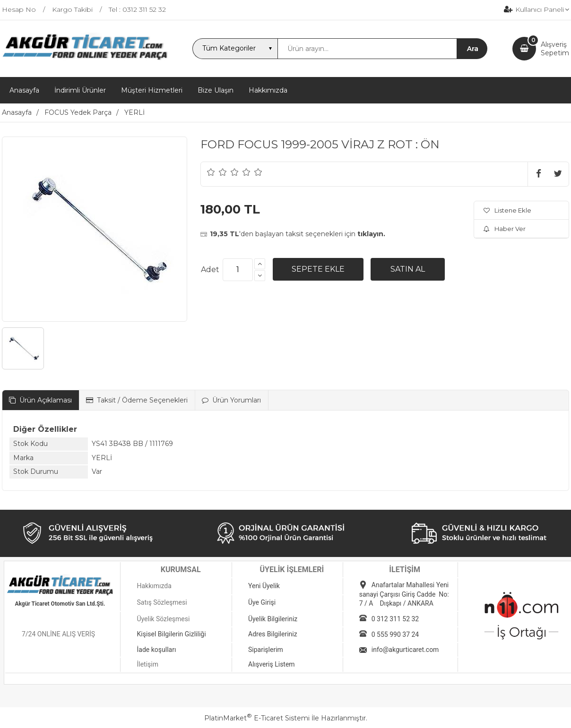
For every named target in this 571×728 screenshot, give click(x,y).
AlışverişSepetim (555, 49)
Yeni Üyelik (264, 586)
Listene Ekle (507, 210)
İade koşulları (156, 650)
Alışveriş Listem (272, 664)
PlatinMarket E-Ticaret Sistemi (257, 718)
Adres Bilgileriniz (273, 634)
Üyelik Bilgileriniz (273, 619)
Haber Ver (505, 229)
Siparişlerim (266, 650)
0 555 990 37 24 (395, 634)
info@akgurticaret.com (405, 650)
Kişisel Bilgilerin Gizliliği (171, 634)
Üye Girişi (262, 602)
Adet (210, 270)
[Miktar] (238, 270)
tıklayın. (371, 234)
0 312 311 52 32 (395, 619)
